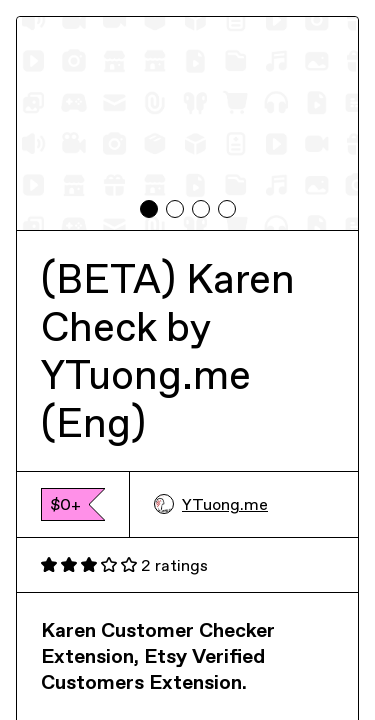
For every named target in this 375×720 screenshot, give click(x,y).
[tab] (149, 209)
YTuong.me (211, 504)
